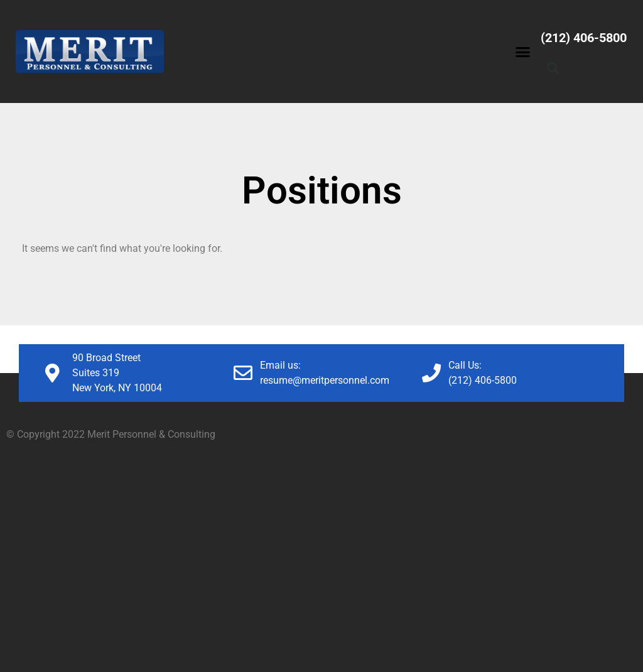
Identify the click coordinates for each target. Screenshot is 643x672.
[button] (523, 51)
